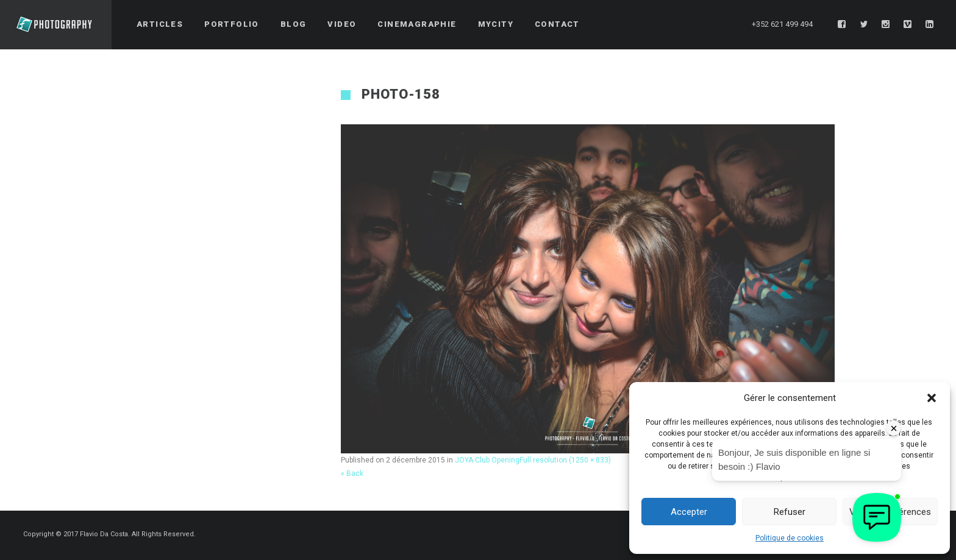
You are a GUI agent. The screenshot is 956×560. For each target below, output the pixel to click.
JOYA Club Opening (487, 460)
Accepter (689, 512)
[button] (932, 398)
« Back (352, 473)
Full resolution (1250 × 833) (565, 460)
